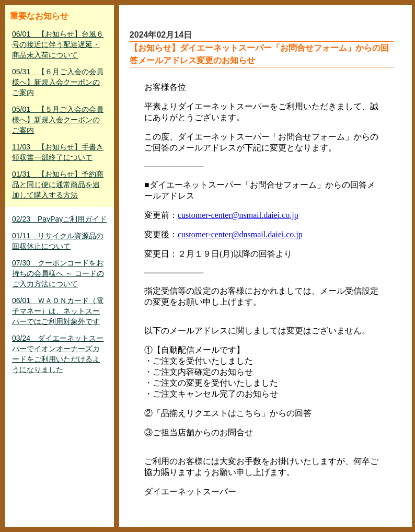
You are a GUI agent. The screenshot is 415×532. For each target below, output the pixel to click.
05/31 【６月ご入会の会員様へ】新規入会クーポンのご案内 (58, 82)
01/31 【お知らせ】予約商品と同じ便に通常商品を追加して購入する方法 (58, 184)
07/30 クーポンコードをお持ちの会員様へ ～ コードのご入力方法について (58, 273)
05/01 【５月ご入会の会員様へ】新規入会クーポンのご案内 (58, 120)
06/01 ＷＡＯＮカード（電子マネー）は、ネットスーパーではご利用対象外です (58, 311)
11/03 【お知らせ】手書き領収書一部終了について (58, 152)
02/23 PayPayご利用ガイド (59, 219)
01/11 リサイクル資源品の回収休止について (58, 241)
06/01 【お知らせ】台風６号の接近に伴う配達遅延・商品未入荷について (58, 44)
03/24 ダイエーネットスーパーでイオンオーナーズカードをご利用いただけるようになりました (58, 354)
